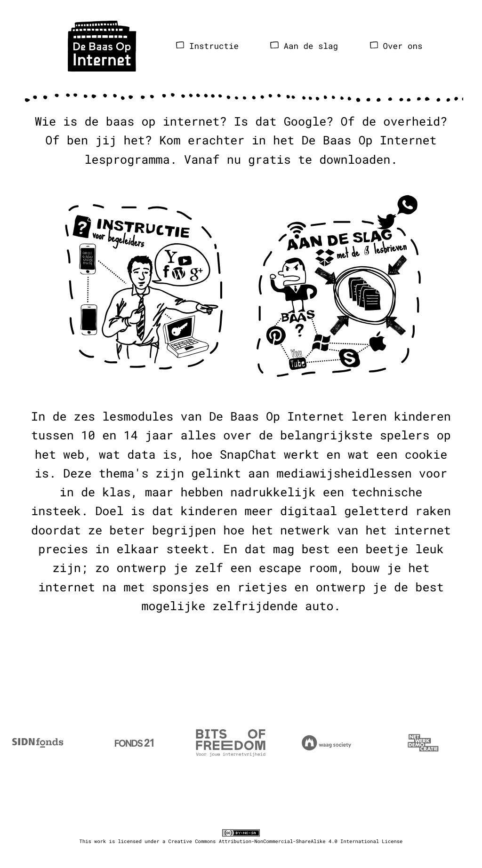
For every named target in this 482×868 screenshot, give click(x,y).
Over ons (396, 46)
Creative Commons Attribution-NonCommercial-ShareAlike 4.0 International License (286, 841)
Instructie (207, 46)
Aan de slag (304, 46)
